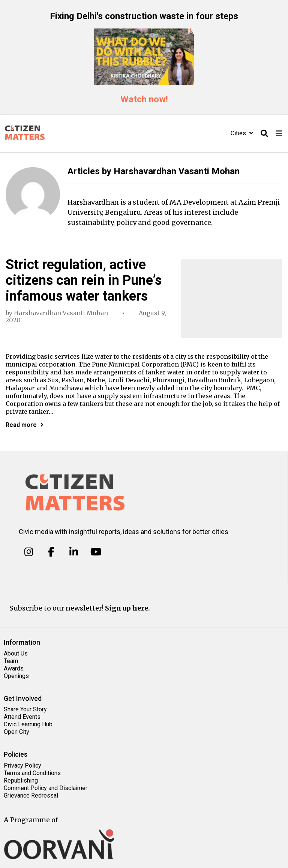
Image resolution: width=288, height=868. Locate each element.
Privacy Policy (22, 765)
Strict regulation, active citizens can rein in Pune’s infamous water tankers (84, 280)
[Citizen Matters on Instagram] (29, 552)
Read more (25, 425)
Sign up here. (127, 608)
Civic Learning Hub (28, 724)
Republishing (21, 780)
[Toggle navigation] (279, 134)
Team (11, 661)
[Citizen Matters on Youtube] (96, 552)
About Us (16, 653)
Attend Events (22, 717)
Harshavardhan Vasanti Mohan (61, 313)
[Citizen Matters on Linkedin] (74, 552)
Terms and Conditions (32, 773)
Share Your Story (25, 709)
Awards (14, 668)
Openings (16, 676)
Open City (16, 732)
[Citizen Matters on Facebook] (51, 552)
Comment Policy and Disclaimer (46, 788)
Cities (242, 133)
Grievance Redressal (31, 795)
